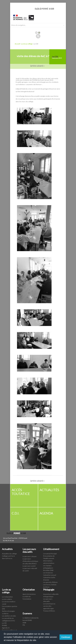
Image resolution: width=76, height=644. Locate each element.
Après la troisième (29, 594)
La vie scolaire (7, 599)
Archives (46, 587)
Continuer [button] (66, 637)
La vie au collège (27, 44)
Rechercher (38, 36)
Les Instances (48, 573)
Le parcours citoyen (30, 556)
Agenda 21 (6, 628)
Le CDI (4, 623)
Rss (36, 33)
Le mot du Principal (50, 554)
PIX (24, 625)
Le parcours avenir (29, 566)
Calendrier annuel (50, 575)
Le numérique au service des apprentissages (49, 606)
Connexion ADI (39, 33)
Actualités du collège (9, 554)
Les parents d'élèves (50, 582)
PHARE (5, 625)
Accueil (17, 44)
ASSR (24, 623)
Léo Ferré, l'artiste (50, 585)
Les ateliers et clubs (9, 616)
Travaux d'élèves (49, 611)
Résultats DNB (48, 570)
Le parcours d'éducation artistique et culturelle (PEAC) (30, 561)
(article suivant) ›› (38, 66)
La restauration (7, 597)
